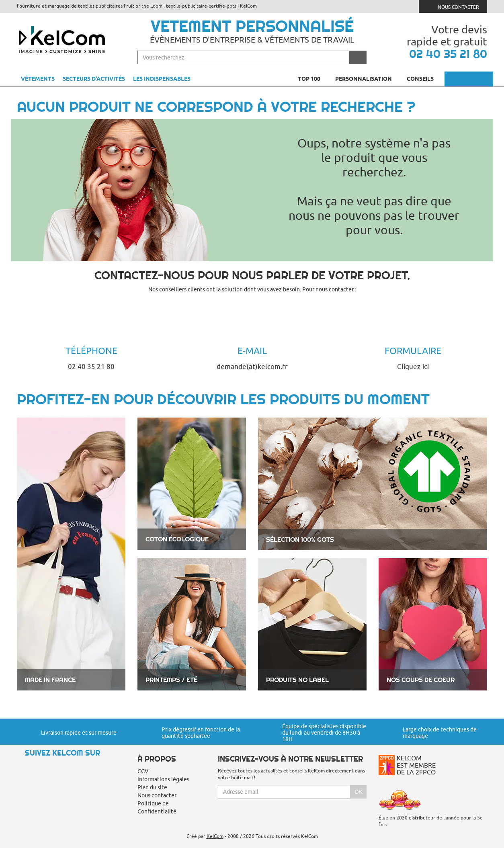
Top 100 (312, 79)
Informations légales (163, 779)
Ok (359, 792)
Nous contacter (453, 6)
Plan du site (152, 787)
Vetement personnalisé (252, 26)
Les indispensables (162, 79)
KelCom (215, 836)
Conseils (424, 79)
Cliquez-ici (413, 367)
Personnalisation (367, 79)
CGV (143, 771)
